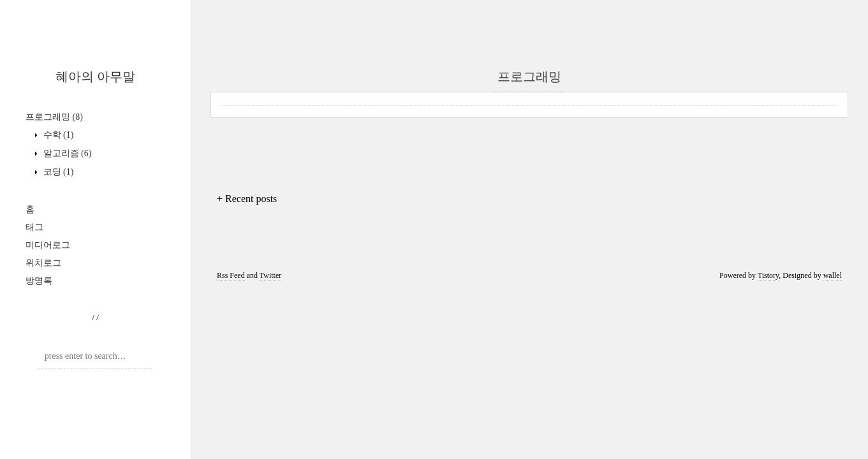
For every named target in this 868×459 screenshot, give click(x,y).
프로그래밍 (54, 117)
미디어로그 (48, 245)
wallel (833, 275)
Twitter (270, 275)
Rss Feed (231, 275)
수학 (57, 135)
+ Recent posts (247, 199)
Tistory (768, 275)
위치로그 (43, 263)
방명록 (39, 281)
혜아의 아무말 (95, 76)
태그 (34, 227)
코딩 (57, 172)
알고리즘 (66, 153)
